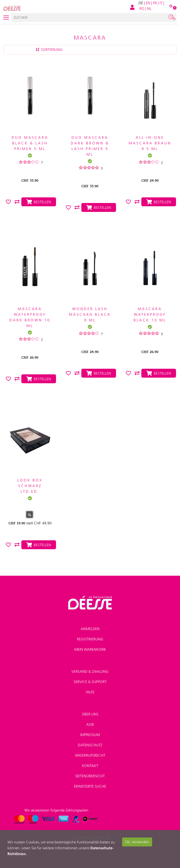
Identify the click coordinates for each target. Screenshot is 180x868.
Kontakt (90, 766)
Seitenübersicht (90, 776)
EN (148, 3)
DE (141, 3)
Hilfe (90, 692)
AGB (90, 724)
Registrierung (90, 639)
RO (142, 9)
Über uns (90, 714)
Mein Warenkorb (90, 649)
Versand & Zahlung (90, 671)
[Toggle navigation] (6, 18)
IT (161, 3)
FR (155, 3)
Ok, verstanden (137, 842)
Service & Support (90, 682)
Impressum (90, 735)
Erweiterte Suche (90, 786)
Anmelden (90, 629)
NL (149, 9)
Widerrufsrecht (90, 755)
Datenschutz (90, 745)
